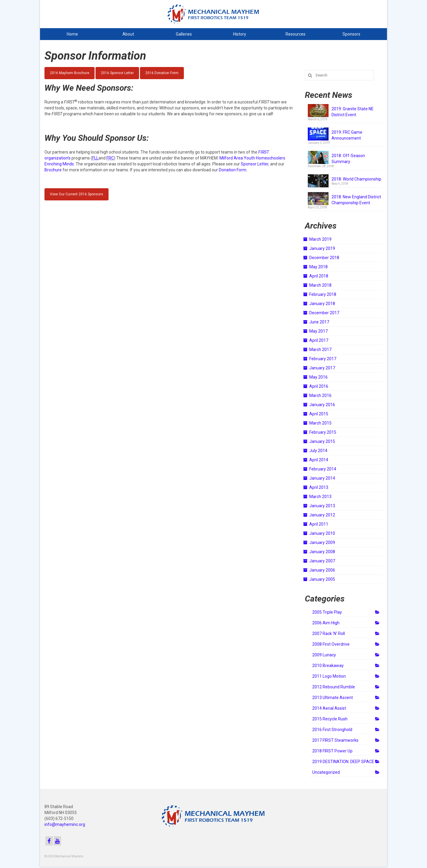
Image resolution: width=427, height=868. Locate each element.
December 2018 (324, 258)
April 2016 (319, 386)
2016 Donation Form (162, 73)
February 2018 (323, 294)
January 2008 (322, 552)
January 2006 (322, 570)
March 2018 (320, 285)
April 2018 (319, 276)
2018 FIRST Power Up (332, 751)
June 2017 (319, 322)
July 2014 (318, 451)
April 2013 (319, 487)
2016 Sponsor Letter (117, 73)
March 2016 (320, 395)
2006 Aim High (326, 623)
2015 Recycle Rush (330, 719)
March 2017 (320, 350)
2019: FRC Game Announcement (347, 135)
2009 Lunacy (324, 655)
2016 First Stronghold (332, 730)
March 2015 (320, 423)
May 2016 (318, 377)
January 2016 (322, 405)
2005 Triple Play (327, 612)
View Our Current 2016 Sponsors (77, 194)
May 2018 (318, 267)
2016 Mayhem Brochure (70, 73)
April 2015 (319, 414)
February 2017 (323, 359)
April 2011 (319, 524)
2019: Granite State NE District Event (353, 112)
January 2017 (322, 368)
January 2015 (322, 441)
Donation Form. (233, 170)
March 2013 (320, 497)
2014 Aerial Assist (329, 708)
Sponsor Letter (255, 164)
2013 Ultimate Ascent (333, 698)
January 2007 (322, 561)
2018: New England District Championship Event (356, 200)
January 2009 (322, 542)
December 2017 (324, 313)
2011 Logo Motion (329, 676)
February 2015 (323, 432)
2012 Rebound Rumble (334, 687)
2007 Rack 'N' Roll (329, 634)
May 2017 (318, 331)
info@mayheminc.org (65, 824)
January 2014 (322, 478)
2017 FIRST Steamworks (335, 740)
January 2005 (322, 579)
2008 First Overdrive (331, 644)
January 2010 (322, 533)
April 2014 (319, 460)
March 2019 (320, 239)
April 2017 (319, 340)
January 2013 (322, 506)
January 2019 (322, 248)
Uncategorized (326, 772)
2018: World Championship (356, 179)
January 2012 (322, 515)
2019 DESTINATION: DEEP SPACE (343, 762)
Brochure (53, 170)
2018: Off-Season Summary (348, 159)
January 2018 (322, 304)
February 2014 (323, 469)
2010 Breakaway (328, 666)
